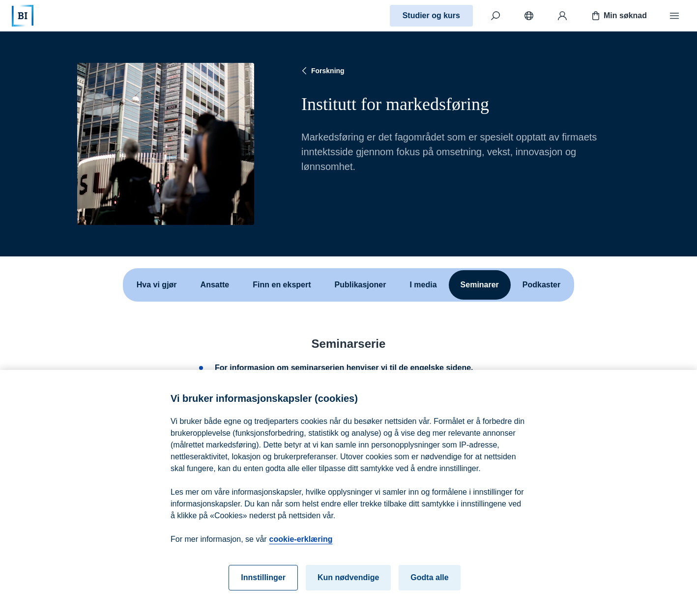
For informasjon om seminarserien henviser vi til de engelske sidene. (344, 368)
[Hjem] (23, 16)
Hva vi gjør (157, 285)
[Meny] (674, 16)
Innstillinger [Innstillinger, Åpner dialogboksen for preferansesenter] (263, 584)
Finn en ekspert (282, 285)
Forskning (322, 71)
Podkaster (541, 285)
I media (423, 285)
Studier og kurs (431, 15)
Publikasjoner (361, 285)
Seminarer (480, 285)
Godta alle (429, 584)
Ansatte (215, 285)
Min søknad (618, 16)
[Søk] (495, 16)
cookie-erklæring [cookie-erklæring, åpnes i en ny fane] (301, 546)
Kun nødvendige (348, 584)
